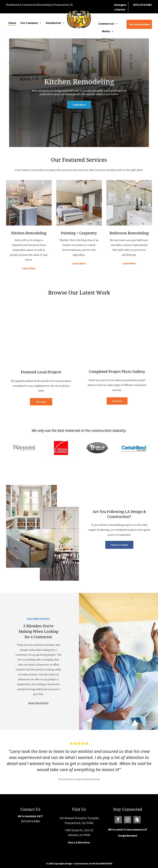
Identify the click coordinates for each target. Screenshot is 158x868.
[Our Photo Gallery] (117, 334)
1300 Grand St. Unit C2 (79, 830)
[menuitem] (12, 23)
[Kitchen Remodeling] (29, 203)
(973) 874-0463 (30, 821)
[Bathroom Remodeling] (129, 203)
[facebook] (118, 820)
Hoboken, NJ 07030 (79, 835)
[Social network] (137, 820)
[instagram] (128, 820)
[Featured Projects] (41, 334)
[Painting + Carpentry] (79, 203)
